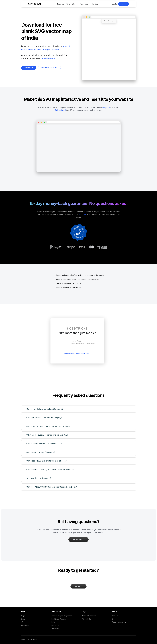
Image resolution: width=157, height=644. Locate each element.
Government (56, 628)
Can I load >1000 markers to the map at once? (46, 461)
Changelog (25, 625)
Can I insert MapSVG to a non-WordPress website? (49, 426)
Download (29, 68)
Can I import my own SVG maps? (41, 452)
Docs (23, 619)
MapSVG (106, 107)
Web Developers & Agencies (62, 616)
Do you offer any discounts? (39, 478)
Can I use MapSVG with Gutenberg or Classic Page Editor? (52, 487)
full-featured (60, 110)
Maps (23, 616)
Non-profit (55, 625)
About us (115, 616)
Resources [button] (84, 4)
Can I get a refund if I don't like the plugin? (45, 418)
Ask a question (78, 539)
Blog (114, 619)
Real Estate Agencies (59, 619)
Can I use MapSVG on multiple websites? (44, 444)
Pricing (95, 4)
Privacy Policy (87, 619)
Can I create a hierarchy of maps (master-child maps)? (50, 470)
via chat (82, 214)
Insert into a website (49, 68)
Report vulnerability (119, 622)
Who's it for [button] (71, 4)
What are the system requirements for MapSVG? (47, 435)
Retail (53, 622)
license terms (48, 58)
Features (61, 4)
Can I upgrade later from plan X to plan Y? (45, 409)
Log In (114, 4)
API (22, 622)
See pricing (79, 586)
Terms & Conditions (89, 616)
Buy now (124, 4)
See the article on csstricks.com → (77, 354)
